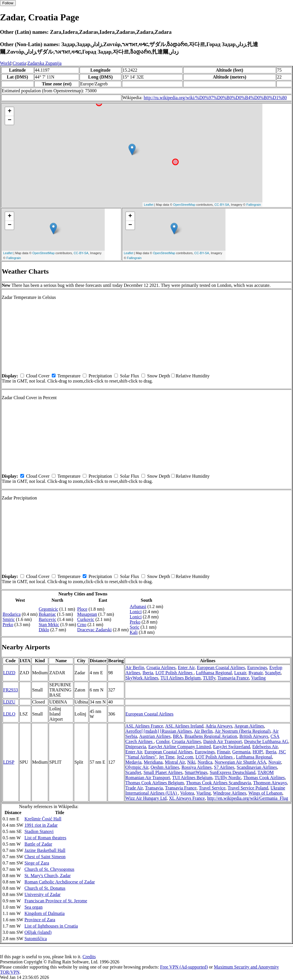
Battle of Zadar (38, 844)
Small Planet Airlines (163, 772)
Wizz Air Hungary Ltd (146, 798)
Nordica (205, 762)
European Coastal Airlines (221, 668)
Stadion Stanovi (39, 831)
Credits (89, 957)
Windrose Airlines (229, 793)
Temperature (69, 376)
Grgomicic (48, 609)
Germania (241, 752)
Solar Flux (129, 376)
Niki (191, 762)
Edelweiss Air (265, 747)
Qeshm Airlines (165, 767)
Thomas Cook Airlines (264, 778)
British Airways (254, 736)
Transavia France (233, 678)
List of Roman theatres (45, 838)
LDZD (9, 673)
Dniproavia (136, 747)
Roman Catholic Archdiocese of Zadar (60, 882)
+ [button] (10, 111)
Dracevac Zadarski (94, 630)
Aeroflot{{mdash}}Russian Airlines (159, 731)
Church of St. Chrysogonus (49, 869)
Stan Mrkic (49, 625)
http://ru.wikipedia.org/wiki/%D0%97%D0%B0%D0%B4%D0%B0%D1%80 (215, 98)
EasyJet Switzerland (232, 747)
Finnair (223, 752)
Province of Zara (40, 920)
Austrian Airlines (155, 736)
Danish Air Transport (222, 741)
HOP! (258, 752)
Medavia (133, 762)
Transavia (154, 788)
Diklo (44, 630)
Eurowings (257, 668)
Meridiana (153, 762)
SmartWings (196, 772)
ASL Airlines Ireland (184, 726)
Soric (134, 627)
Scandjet (273, 673)
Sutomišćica (35, 939)
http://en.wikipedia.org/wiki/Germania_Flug (248, 798)
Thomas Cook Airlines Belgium (155, 783)
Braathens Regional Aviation (211, 736)
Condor (163, 741)
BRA (178, 736)
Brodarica (12, 614)
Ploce (82, 609)
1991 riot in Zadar (41, 825)
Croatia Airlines (161, 668)
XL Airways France (187, 798)
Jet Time (167, 757)
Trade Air (134, 788)
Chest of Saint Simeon (45, 857)
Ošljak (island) (38, 932)
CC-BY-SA (222, 205)
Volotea (187, 793)
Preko (8, 625)
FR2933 (11, 690)
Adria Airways (219, 726)
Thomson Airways (270, 783)
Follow (8, 3)
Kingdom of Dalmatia (44, 913)
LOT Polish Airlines (175, 673)
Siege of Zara (37, 863)
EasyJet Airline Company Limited (179, 747)
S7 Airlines (224, 767)
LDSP (9, 762)
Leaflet (149, 205)
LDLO (9, 714)
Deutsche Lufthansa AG (266, 741)
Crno (82, 625)
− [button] (10, 120)
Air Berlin (135, 668)
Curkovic (86, 619)
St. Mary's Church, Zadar (47, 876)
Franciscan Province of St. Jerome (56, 901)
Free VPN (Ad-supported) (184, 967)
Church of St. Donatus (45, 888)
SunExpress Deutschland (233, 772)
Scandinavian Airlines (257, 767)
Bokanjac (47, 614)
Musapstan (87, 614)
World (6, 63)
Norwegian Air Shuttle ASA (240, 762)
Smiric (9, 619)
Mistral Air (175, 762)
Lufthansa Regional (214, 673)
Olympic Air (137, 767)
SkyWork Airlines (142, 678)
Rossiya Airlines (196, 767)
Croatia (19, 63)
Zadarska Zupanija (45, 63)
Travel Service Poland (248, 788)
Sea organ (33, 907)
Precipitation (100, 376)
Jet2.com (185, 757)
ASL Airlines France (144, 726)
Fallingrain (254, 205)
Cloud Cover (38, 376)
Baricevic (47, 619)
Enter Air (186, 668)
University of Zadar (42, 894)
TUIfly (209, 678)
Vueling (259, 678)
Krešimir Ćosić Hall (43, 819)
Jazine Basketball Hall (45, 850)
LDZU (9, 702)
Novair (275, 762)
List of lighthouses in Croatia (51, 926)
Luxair (240, 673)
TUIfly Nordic (228, 778)
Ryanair (255, 673)
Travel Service (212, 788)
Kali (134, 632)
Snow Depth (159, 376)
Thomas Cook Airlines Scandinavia (218, 783)
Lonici (136, 612)
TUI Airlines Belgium (181, 678)
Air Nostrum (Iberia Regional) (242, 731)
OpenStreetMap (184, 205)
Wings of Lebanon (265, 793)
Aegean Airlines (249, 726)
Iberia (148, 673)
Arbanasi (138, 606)
